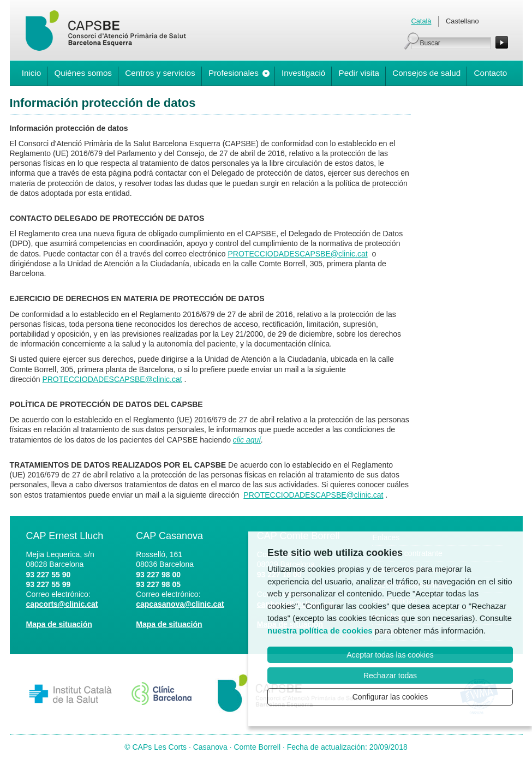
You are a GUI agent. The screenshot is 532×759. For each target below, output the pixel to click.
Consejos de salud (426, 73)
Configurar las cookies (390, 697)
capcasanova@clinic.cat (180, 604)
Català (422, 21)
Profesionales (234, 73)
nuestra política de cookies (320, 630)
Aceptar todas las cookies (390, 655)
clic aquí (247, 440)
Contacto (490, 73)
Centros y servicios (160, 73)
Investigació (303, 73)
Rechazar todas (390, 676)
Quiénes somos (83, 73)
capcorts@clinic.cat (62, 604)
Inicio (31, 73)
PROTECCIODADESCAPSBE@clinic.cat (298, 254)
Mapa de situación (59, 624)
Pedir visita (359, 73)
